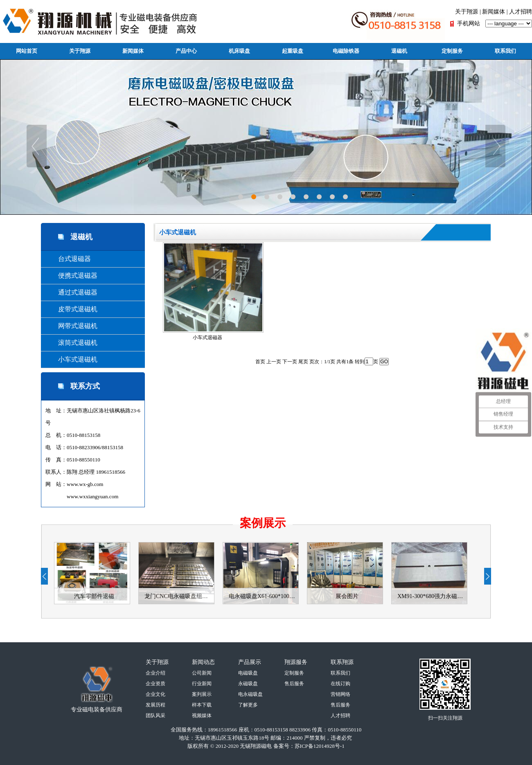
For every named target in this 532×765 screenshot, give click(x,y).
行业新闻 (202, 684)
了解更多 (248, 705)
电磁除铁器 (346, 51)
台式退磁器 (68, 259)
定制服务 (452, 51)
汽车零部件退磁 (94, 596)
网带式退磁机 (71, 326)
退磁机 (399, 51)
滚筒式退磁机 (71, 343)
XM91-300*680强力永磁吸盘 (432, 596)
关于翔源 (467, 12)
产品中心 (186, 51)
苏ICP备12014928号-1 (320, 746)
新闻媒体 (494, 12)
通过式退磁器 (71, 292)
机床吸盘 (239, 51)
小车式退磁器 (212, 291)
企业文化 (156, 694)
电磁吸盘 (248, 673)
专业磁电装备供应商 (97, 710)
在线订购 (340, 684)
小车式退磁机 (71, 359)
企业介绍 (156, 673)
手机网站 (469, 24)
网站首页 (27, 51)
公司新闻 (202, 673)
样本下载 (202, 705)
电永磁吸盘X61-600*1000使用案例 (264, 596)
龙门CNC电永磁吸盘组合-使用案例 (179, 596)
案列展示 (202, 694)
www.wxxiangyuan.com (92, 496)
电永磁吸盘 (250, 694)
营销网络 (340, 694)
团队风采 (156, 715)
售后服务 (294, 684)
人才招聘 (521, 12)
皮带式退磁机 (71, 309)
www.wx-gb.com (85, 484)
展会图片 (347, 596)
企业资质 (156, 684)
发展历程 (156, 705)
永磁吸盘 (248, 684)
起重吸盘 (293, 51)
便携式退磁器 (71, 276)
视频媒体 (202, 715)
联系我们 (505, 51)
